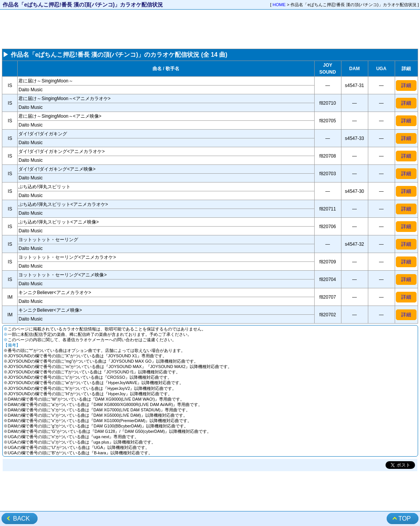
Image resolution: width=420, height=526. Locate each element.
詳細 (406, 85)
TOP (404, 519)
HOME (279, 5)
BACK (21, 519)
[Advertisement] (210, 29)
